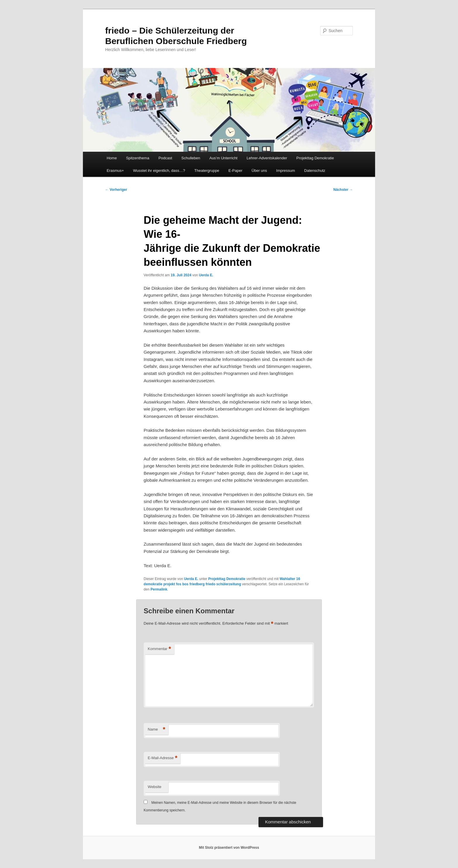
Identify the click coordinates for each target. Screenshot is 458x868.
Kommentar (159, 649)
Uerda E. (206, 275)
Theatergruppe (207, 171)
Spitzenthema (138, 158)
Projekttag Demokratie (315, 158)
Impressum (286, 171)
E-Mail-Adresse (163, 758)
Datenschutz (315, 171)
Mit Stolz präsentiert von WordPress (229, 848)
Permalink (159, 589)
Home (112, 158)
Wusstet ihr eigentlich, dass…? (159, 171)
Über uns (259, 171)
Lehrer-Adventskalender (267, 158)
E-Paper (235, 171)
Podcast (165, 158)
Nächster (343, 190)
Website (155, 787)
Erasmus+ (115, 171)
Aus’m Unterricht (223, 158)
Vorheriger (116, 190)
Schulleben (191, 158)
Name (157, 730)
